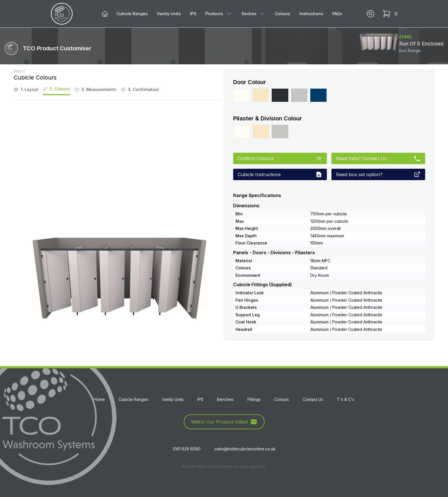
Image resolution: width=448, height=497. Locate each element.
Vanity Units (169, 14)
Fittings (254, 399)
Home (99, 399)
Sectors (254, 14)
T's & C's (346, 399)
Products (219, 14)
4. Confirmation (140, 89)
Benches (225, 399)
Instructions (311, 14)
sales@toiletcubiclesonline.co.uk (245, 449)
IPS (193, 14)
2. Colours (56, 89)
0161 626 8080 (187, 449)
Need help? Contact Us (378, 158)
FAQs (337, 14)
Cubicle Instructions (280, 174)
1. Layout (26, 89)
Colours (283, 14)
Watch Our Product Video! (224, 422)
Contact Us (313, 399)
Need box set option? (378, 174)
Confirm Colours (280, 158)
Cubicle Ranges (132, 14)
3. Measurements (95, 89)
